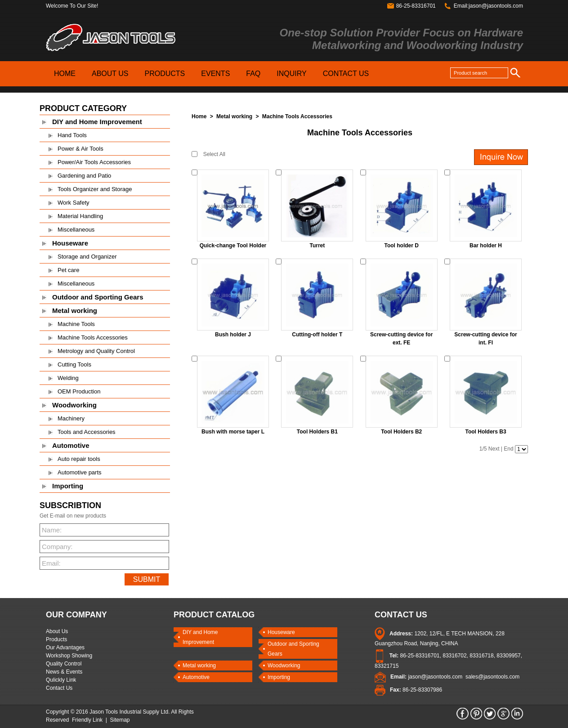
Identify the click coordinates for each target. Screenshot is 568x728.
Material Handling (80, 216)
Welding (68, 378)
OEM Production (79, 391)
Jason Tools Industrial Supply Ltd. (130, 712)
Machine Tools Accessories (93, 337)
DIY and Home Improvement (97, 122)
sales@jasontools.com (492, 677)
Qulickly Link (61, 680)
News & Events (64, 672)
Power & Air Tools (81, 149)
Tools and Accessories (87, 432)
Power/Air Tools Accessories (94, 162)
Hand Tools (72, 135)
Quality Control (64, 664)
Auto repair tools (79, 459)
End (508, 449)
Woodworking (74, 405)
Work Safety (74, 203)
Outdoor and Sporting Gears (98, 297)
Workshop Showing (69, 656)
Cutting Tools (74, 364)
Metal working (75, 310)
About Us (57, 631)
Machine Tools (76, 324)
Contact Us (59, 688)
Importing (68, 486)
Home (199, 116)
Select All (214, 154)
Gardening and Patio (84, 176)
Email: (51, 563)
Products (56, 639)
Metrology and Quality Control (96, 351)
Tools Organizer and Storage (95, 189)
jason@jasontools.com (435, 677)
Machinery (71, 418)
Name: (52, 530)
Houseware (70, 243)
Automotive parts (80, 472)
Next (494, 449)
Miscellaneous (76, 230)
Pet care (68, 270)
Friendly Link (87, 720)
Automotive (71, 445)
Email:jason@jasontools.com (488, 6)
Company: (56, 547)
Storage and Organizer (87, 257)
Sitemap (120, 720)
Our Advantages (65, 648)
